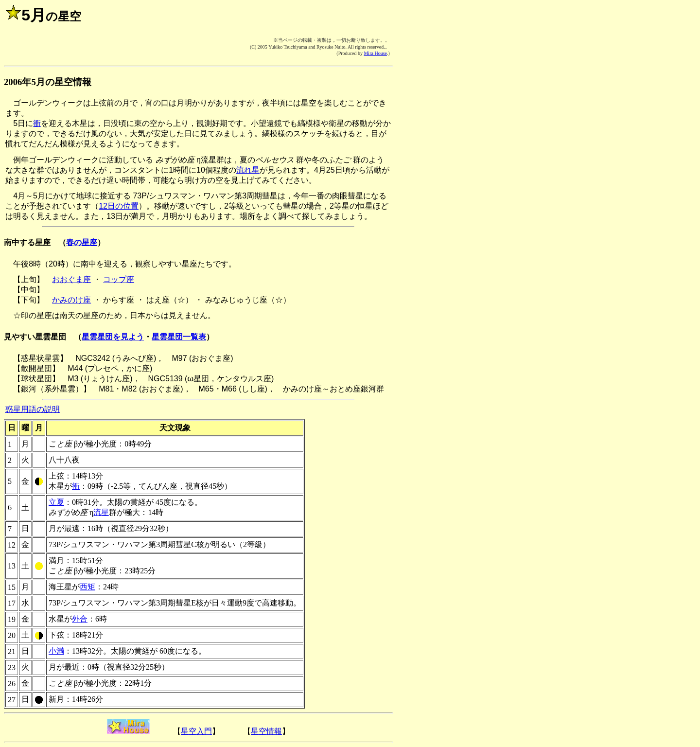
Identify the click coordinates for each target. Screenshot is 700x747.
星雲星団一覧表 (179, 337)
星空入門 (196, 731)
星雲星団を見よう (113, 337)
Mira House (375, 53)
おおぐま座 (71, 279)
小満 (56, 651)
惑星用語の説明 (33, 409)
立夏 (56, 502)
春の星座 (82, 242)
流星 (101, 512)
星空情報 (266, 731)
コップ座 (119, 279)
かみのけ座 (71, 300)
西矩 (87, 587)
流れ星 (248, 170)
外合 (80, 619)
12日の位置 (119, 206)
